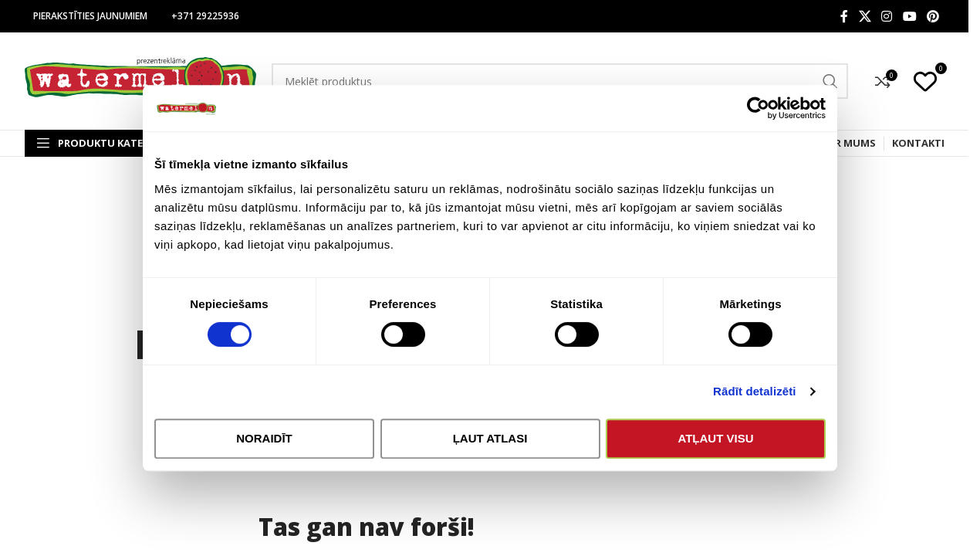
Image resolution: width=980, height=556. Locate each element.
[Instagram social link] (887, 16)
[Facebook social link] (844, 16)
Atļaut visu (718, 445)
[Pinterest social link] (933, 16)
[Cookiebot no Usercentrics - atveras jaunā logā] (762, 115)
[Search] (560, 81)
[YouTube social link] (909, 16)
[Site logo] (140, 80)
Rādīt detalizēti (758, 398)
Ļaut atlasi (490, 445)
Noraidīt (262, 445)
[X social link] (865, 16)
